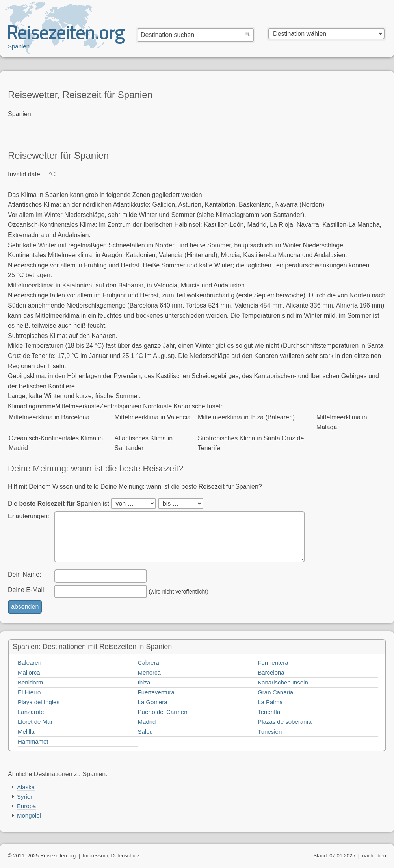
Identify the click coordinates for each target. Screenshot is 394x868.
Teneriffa (269, 712)
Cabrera (149, 663)
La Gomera (153, 702)
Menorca (149, 672)
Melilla (26, 732)
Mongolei (29, 815)
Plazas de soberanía (285, 722)
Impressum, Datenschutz (111, 856)
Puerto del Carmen (163, 712)
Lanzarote (31, 712)
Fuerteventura (156, 692)
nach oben (374, 856)
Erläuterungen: (29, 516)
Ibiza (144, 682)
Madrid (147, 722)
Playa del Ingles (39, 702)
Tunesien (270, 732)
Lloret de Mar (35, 722)
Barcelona (271, 672)
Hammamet (33, 741)
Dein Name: (24, 574)
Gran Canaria (275, 692)
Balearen (30, 663)
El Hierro (29, 692)
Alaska (26, 787)
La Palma (270, 702)
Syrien (25, 797)
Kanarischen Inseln (283, 682)
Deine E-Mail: (27, 590)
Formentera (273, 663)
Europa (26, 806)
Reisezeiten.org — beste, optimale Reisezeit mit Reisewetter (66, 36)
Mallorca (29, 672)
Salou (145, 732)
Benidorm (30, 682)
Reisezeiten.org (58, 856)
